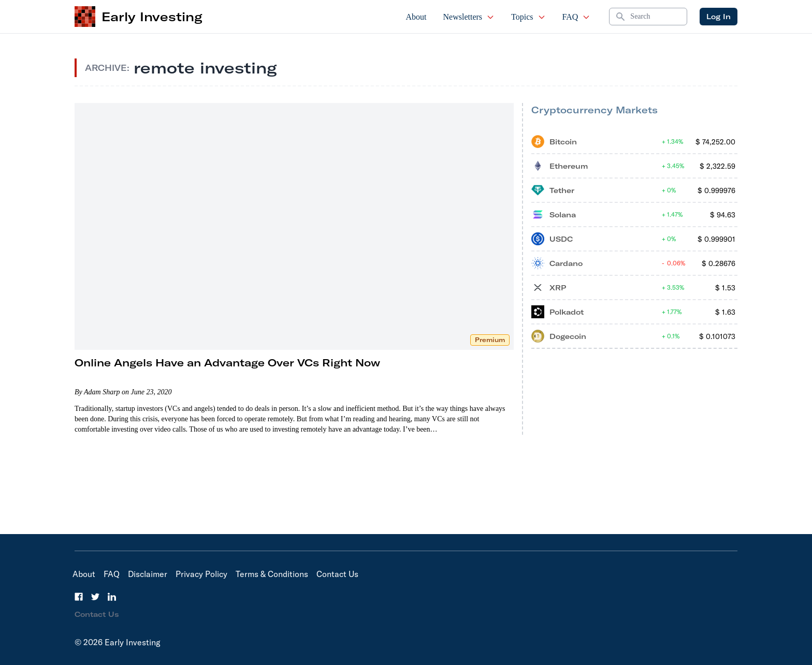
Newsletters (469, 17)
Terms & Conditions (272, 574)
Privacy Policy (201, 574)
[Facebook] (79, 597)
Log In (719, 17)
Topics (528, 17)
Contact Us (337, 574)
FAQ (577, 17)
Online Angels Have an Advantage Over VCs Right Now (227, 363)
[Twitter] (95, 597)
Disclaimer (148, 574)
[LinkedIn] (112, 597)
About (416, 17)
